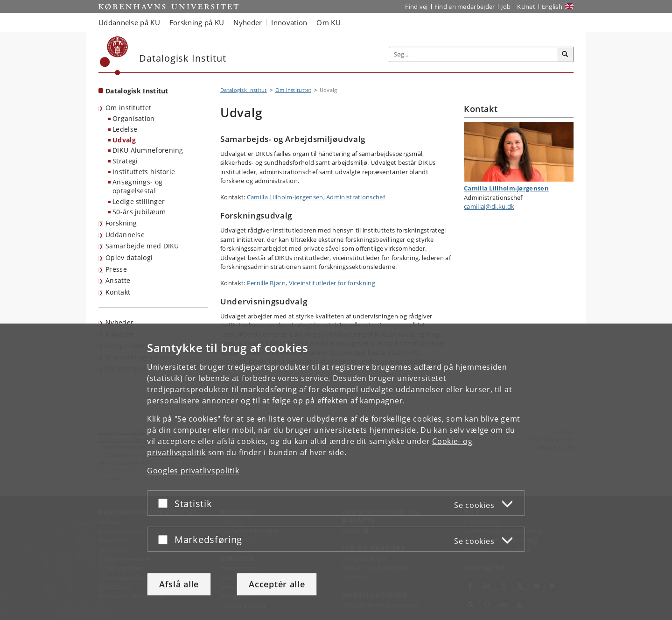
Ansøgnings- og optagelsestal (137, 186)
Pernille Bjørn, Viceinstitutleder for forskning (311, 283)
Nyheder (119, 322)
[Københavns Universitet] (114, 56)
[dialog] (336, 472)
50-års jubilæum (139, 212)
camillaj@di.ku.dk (489, 206)
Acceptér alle (277, 584)
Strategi (125, 161)
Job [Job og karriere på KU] (506, 7)
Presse (116, 269)
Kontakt (118, 292)
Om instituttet (128, 108)
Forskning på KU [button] (197, 22)
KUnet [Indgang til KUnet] (526, 7)
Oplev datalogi (129, 257)
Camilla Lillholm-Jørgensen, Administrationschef (316, 197)
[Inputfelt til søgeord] (473, 54)
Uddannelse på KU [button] (129, 22)
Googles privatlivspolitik (193, 471)
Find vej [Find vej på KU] (416, 7)
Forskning (121, 223)
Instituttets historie (144, 172)
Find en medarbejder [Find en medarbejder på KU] (465, 7)
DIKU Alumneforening (148, 150)
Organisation (134, 118)
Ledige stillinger (139, 201)
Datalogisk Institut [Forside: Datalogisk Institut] (137, 91)
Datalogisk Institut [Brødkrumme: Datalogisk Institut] (244, 90)
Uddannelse (125, 235)
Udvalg (124, 140)
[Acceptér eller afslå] (165, 503)
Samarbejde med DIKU (142, 246)
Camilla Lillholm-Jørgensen (506, 188)
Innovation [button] (289, 22)
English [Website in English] (552, 7)
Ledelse (125, 129)
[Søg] (565, 55)
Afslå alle (179, 584)
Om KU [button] (329, 22)
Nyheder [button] (248, 22)
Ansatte (118, 280)
